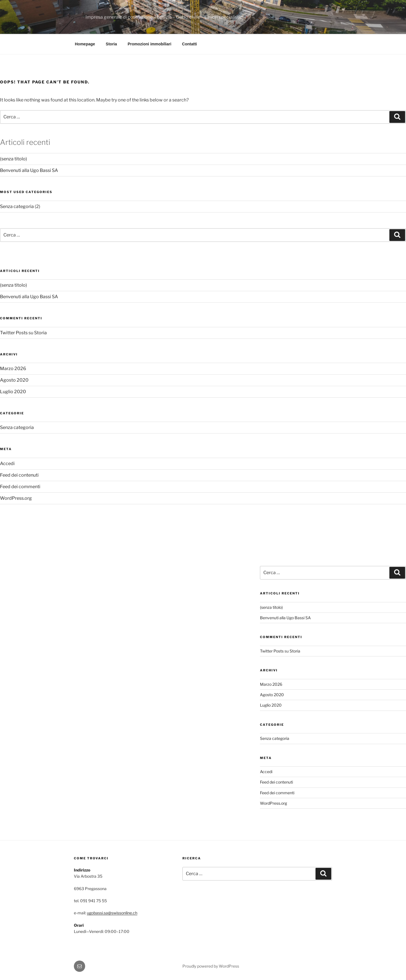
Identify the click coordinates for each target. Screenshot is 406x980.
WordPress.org (16, 498)
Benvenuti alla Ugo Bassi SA (29, 170)
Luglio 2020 (13, 392)
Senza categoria (17, 206)
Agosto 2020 (14, 380)
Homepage (85, 44)
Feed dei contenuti (19, 475)
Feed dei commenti (20, 487)
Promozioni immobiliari (150, 44)
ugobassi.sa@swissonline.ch (112, 913)
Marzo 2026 (13, 369)
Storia (111, 44)
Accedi (7, 464)
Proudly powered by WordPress (211, 966)
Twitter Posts (14, 333)
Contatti (190, 44)
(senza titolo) (14, 159)
